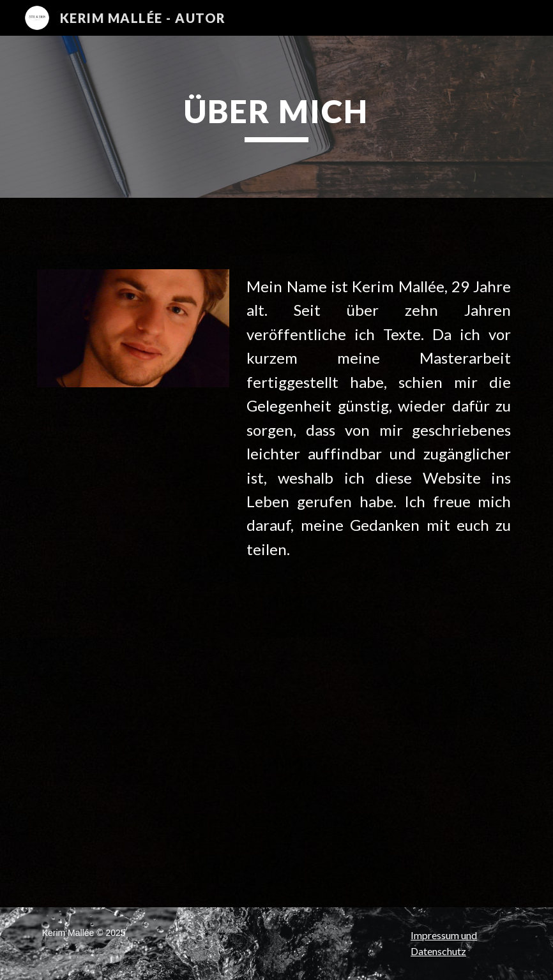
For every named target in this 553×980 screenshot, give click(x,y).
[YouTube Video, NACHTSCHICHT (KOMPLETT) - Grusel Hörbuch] (358, 771)
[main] (276, 117)
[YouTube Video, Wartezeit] (113, 710)
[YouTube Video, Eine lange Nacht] (113, 835)
